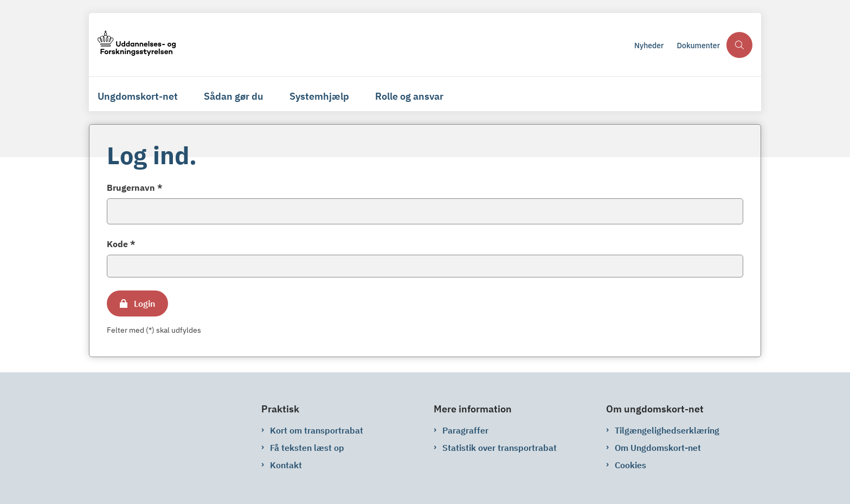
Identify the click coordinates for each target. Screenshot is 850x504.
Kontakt (286, 465)
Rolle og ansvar (409, 96)
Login (144, 303)
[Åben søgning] (739, 45)
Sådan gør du (234, 96)
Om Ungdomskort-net (658, 448)
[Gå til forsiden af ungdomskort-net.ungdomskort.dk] (137, 45)
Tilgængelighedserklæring (667, 430)
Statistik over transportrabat (500, 448)
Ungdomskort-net (138, 96)
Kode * (121, 244)
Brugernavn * (135, 188)
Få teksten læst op (307, 448)
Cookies (630, 465)
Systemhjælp (319, 96)
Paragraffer (465, 430)
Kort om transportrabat (317, 430)
